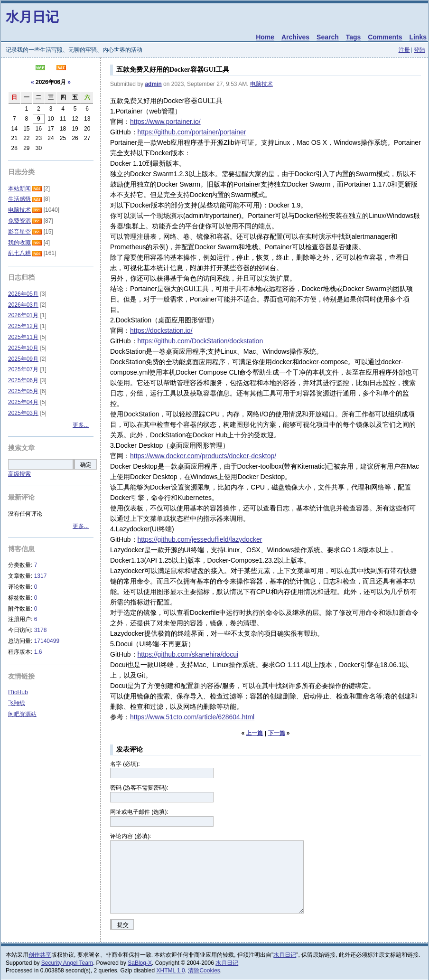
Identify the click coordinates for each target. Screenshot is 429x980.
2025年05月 (23, 391)
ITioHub (18, 692)
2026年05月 (23, 294)
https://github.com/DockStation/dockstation (201, 341)
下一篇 (277, 733)
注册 (404, 50)
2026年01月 (23, 315)
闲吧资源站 (22, 714)
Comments (385, 37)
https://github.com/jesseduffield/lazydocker (200, 539)
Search (328, 37)
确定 (86, 465)
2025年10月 (23, 348)
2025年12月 (23, 326)
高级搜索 (19, 474)
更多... (81, 425)
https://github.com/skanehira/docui (188, 654)
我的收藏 (19, 243)
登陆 (420, 50)
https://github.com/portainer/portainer (192, 132)
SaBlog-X (140, 963)
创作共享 (40, 955)
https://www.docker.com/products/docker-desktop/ (203, 456)
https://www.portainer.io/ (165, 122)
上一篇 (254, 733)
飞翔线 (17, 703)
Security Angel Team (67, 963)
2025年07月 (23, 369)
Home (265, 37)
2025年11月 (23, 337)
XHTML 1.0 (171, 971)
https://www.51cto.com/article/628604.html (192, 717)
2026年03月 (23, 305)
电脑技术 (261, 84)
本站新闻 (19, 188)
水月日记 (32, 17)
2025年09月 (23, 359)
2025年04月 (23, 402)
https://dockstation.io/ (161, 330)
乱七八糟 (19, 253)
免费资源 (19, 221)
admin (153, 84)
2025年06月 (23, 380)
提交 (123, 925)
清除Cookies (204, 971)
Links (418, 37)
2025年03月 (23, 413)
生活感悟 (19, 199)
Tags (354, 37)
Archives (295, 37)
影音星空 (19, 232)
